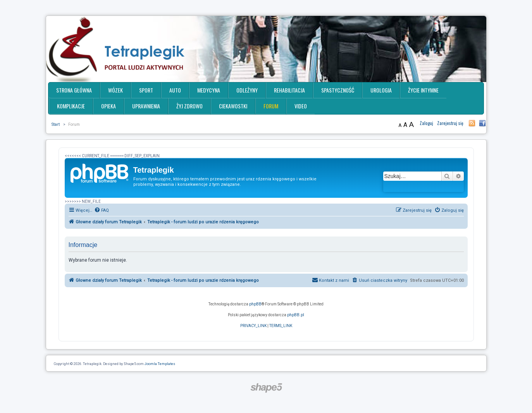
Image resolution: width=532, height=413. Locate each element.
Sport (146, 90)
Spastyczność (338, 90)
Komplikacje (71, 106)
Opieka (108, 106)
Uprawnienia (146, 106)
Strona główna (74, 90)
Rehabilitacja (289, 90)
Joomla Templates (160, 364)
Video (301, 106)
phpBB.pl (296, 315)
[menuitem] (102, 211)
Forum (271, 106)
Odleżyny (247, 90)
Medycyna (209, 90)
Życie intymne (423, 90)
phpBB (255, 304)
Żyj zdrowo (189, 106)
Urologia (381, 90)
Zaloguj (426, 123)
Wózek (115, 90)
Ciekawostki (233, 106)
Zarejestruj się (450, 123)
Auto (175, 90)
